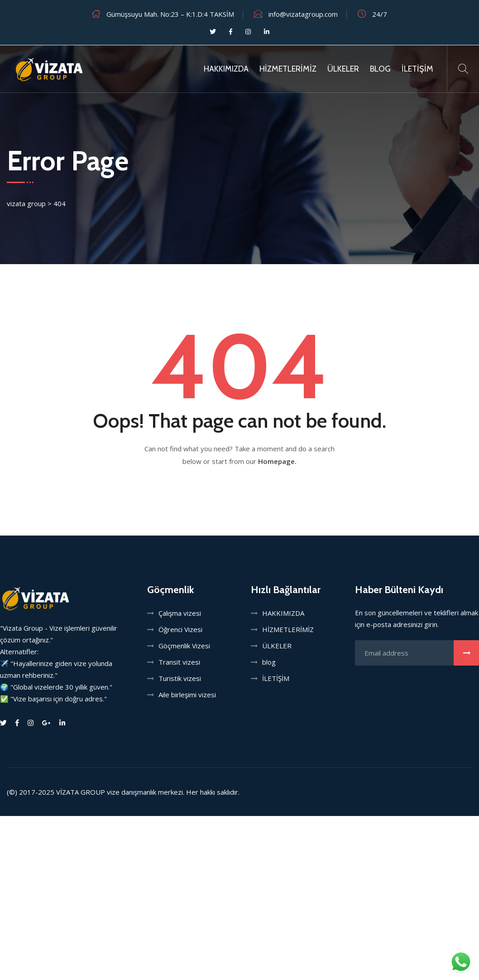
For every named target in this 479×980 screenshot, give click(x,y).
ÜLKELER (343, 69)
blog (269, 662)
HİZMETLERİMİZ (288, 69)
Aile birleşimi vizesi (187, 695)
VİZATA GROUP (81, 792)
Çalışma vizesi (180, 613)
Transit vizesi (179, 662)
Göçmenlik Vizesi (184, 646)
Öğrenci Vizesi (180, 629)
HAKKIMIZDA (226, 69)
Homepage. (277, 461)
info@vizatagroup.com (303, 14)
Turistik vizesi (180, 678)
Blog (380, 69)
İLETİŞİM (417, 69)
